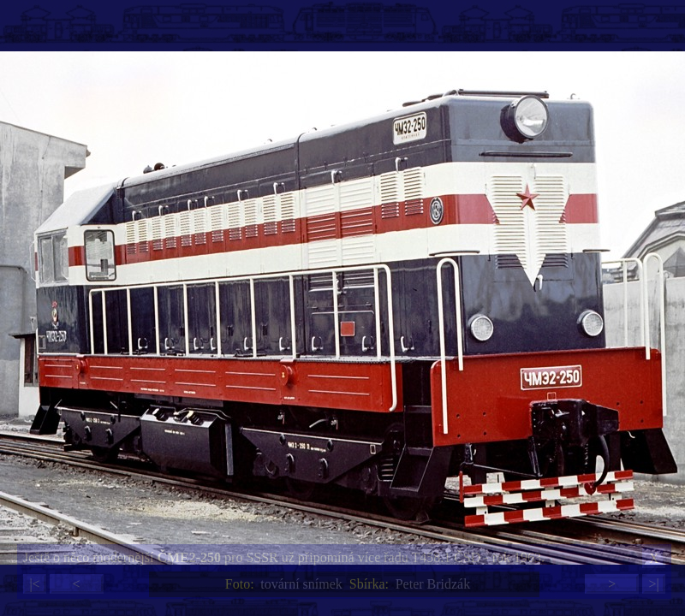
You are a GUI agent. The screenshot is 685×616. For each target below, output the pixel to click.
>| (653, 584)
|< (34, 584)
